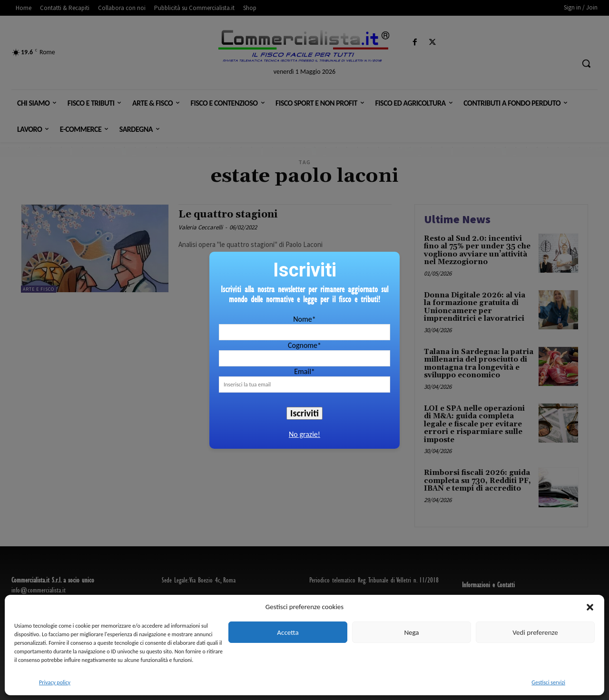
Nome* (304, 319)
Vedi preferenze (535, 632)
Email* (304, 371)
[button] (590, 607)
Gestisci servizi (548, 682)
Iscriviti (304, 413)
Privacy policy (55, 682)
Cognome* (304, 345)
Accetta (288, 632)
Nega (411, 632)
